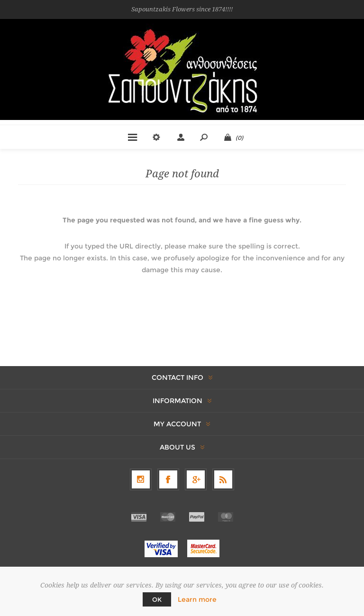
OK (157, 599)
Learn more (197, 599)
